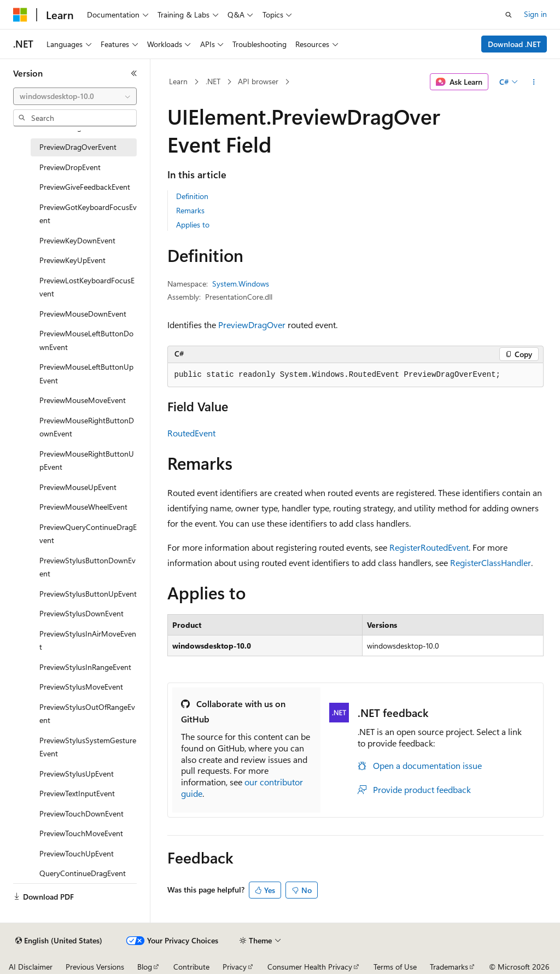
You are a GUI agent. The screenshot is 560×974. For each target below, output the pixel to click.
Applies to (193, 224)
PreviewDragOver (252, 325)
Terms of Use (395, 967)
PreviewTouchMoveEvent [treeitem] (81, 833)
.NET (213, 81)
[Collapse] (134, 73)
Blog (145, 967)
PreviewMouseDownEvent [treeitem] (83, 314)
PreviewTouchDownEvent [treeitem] (81, 813)
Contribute (191, 967)
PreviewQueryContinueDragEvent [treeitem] (88, 534)
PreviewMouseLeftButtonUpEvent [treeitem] (86, 374)
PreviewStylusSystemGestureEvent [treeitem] (88, 747)
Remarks (190, 210)
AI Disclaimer (31, 967)
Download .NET (514, 44)
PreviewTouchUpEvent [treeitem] (77, 853)
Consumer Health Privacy (310, 967)
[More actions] (533, 82)
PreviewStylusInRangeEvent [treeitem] (85, 667)
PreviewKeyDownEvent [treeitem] (77, 240)
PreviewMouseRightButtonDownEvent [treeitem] (87, 427)
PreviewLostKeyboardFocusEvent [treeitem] (87, 287)
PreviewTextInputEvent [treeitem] (77, 793)
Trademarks (449, 967)
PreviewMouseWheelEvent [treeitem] (83, 507)
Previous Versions (95, 967)
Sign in (535, 14)
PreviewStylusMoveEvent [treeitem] (81, 687)
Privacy (235, 967)
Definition (192, 196)
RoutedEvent (191, 433)
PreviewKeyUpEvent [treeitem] (72, 260)
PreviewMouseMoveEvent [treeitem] (83, 400)
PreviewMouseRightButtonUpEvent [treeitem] (87, 460)
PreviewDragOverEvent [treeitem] (78, 147)
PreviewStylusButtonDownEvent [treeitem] (87, 567)
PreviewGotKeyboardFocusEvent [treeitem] (88, 214)
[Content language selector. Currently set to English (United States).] (59, 941)
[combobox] (75, 96)
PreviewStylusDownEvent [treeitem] (81, 613)
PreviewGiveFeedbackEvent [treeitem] (85, 187)
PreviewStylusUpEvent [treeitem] (77, 774)
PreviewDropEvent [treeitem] (70, 167)
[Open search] (509, 15)
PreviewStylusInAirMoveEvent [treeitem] (88, 640)
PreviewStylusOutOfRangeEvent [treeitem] (87, 714)
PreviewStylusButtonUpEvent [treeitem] (88, 594)
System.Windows (241, 284)
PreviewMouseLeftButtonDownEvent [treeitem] (86, 340)
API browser (258, 81)
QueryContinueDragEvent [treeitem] (83, 873)
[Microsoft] (20, 15)
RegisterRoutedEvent (429, 547)
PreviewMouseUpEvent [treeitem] (78, 487)
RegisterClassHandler (491, 562)
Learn (178, 81)
